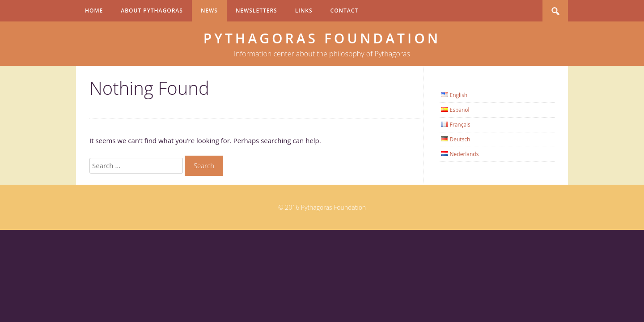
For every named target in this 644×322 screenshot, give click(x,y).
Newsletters (256, 11)
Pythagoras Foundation (322, 38)
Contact (345, 11)
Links (304, 11)
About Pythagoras (152, 11)
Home (94, 11)
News (209, 11)
